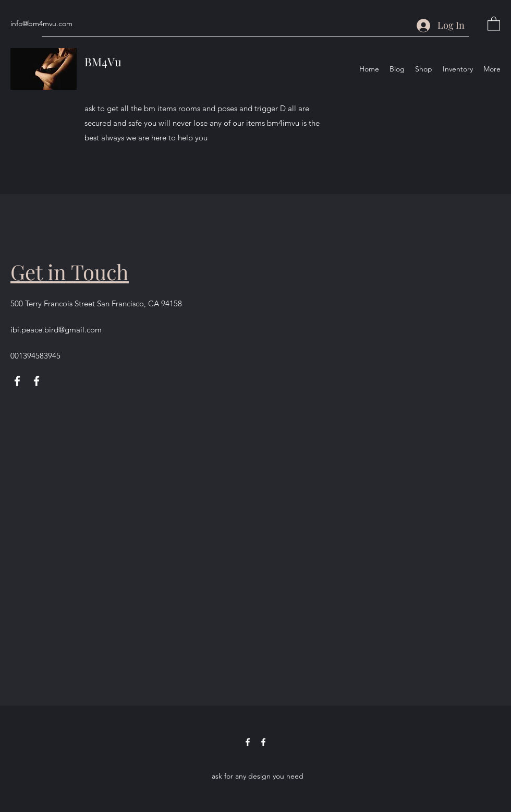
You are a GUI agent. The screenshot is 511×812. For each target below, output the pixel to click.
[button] (494, 23)
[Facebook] (17, 381)
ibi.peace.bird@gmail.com (56, 330)
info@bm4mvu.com (41, 23)
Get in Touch (70, 272)
